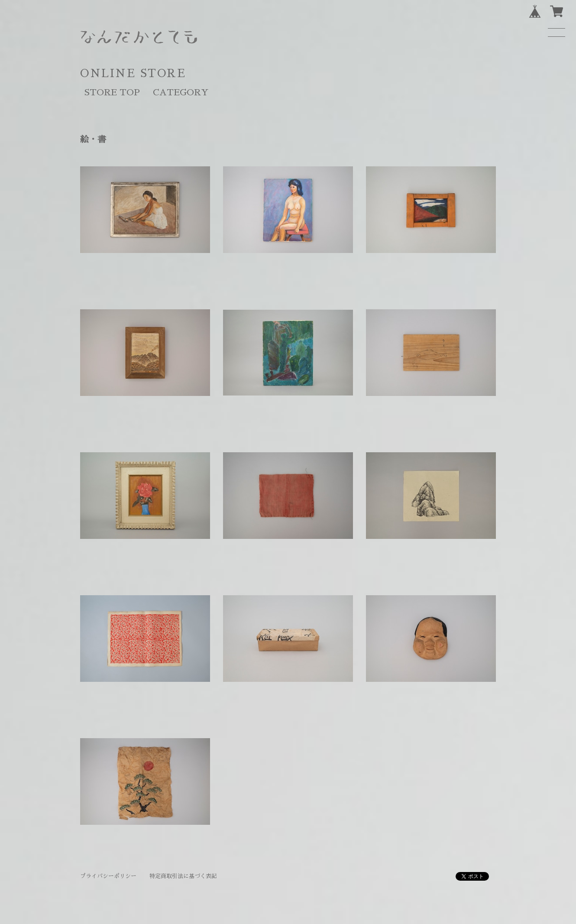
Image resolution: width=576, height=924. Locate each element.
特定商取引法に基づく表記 (183, 876)
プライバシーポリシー (108, 876)
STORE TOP (112, 92)
